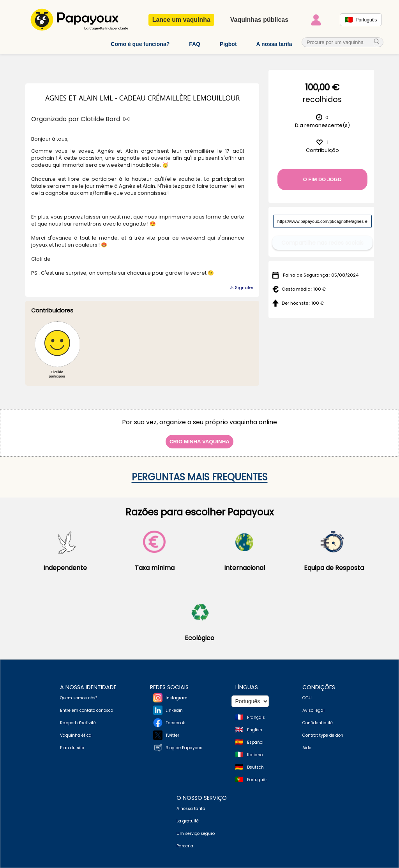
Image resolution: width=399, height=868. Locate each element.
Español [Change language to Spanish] (255, 742)
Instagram (177, 698)
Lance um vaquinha (181, 20)
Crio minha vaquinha (199, 442)
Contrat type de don (323, 735)
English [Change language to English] (255, 730)
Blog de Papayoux (184, 748)
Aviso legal (313, 710)
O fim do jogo (322, 179)
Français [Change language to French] (256, 717)
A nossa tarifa (274, 44)
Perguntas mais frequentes (200, 477)
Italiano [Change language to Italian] (255, 755)
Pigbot (228, 44)
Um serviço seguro (196, 834)
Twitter (172, 735)
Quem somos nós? (79, 698)
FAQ (195, 44)
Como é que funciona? (140, 44)
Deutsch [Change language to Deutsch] (255, 767)
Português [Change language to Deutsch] (257, 780)
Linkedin (174, 710)
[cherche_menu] (377, 42)
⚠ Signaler (242, 288)
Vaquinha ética (76, 735)
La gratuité (188, 821)
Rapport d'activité (78, 723)
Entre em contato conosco (87, 710)
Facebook (175, 723)
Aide (307, 748)
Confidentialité (318, 723)
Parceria (185, 846)
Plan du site (72, 748)
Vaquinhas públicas (259, 20)
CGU (307, 698)
